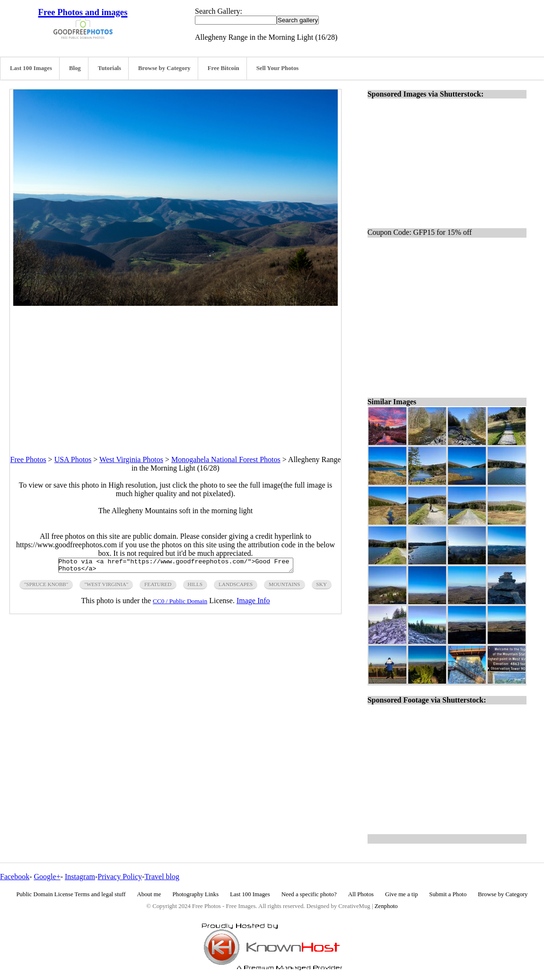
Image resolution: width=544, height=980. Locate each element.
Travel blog (162, 877)
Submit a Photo (448, 894)
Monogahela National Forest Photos (226, 459)
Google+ (47, 877)
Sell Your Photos (278, 68)
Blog (75, 68)
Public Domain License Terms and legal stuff (71, 894)
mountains (284, 587)
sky (322, 587)
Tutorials (110, 68)
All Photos (361, 894)
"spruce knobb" (46, 587)
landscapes (236, 587)
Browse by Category (164, 68)
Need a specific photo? (309, 894)
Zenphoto (386, 906)
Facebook (15, 877)
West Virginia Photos (131, 459)
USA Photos (73, 459)
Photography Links (195, 894)
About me (149, 894)
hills (195, 587)
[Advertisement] (175, 372)
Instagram (80, 877)
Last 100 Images (31, 68)
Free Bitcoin (224, 68)
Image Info (253, 603)
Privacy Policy (120, 877)
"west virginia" (106, 587)
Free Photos (28, 459)
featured (158, 587)
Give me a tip (401, 894)
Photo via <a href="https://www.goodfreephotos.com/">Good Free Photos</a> (176, 567)
